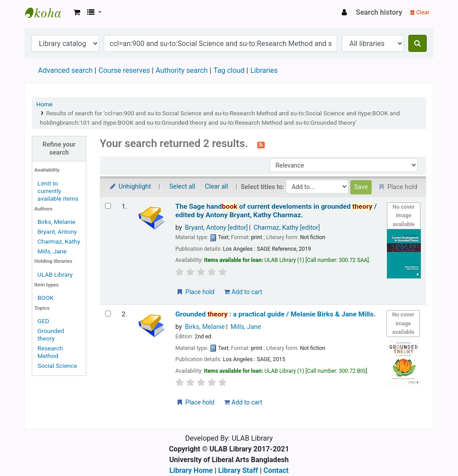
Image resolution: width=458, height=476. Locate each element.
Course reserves (124, 70)
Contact (276, 470)
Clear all (216, 187)
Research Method (50, 352)
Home (45, 104)
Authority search (182, 70)
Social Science (57, 366)
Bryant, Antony (57, 232)
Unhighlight (130, 187)
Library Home (191, 470)
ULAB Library (47, 13)
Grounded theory (51, 335)
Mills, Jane (52, 251)
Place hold (195, 292)
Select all (182, 187)
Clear (420, 12)
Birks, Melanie (57, 222)
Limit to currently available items (58, 191)
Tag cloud (229, 70)
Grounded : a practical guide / (276, 314)
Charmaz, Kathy (59, 241)
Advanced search (65, 70)
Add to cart (243, 292)
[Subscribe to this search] (261, 144)
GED (43, 321)
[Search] (418, 43)
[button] (77, 13)
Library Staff (238, 470)
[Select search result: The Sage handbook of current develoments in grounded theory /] (108, 206)
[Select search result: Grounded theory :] (108, 314)
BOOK (46, 298)
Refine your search (59, 148)
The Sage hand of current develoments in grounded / (276, 211)
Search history (379, 12)
